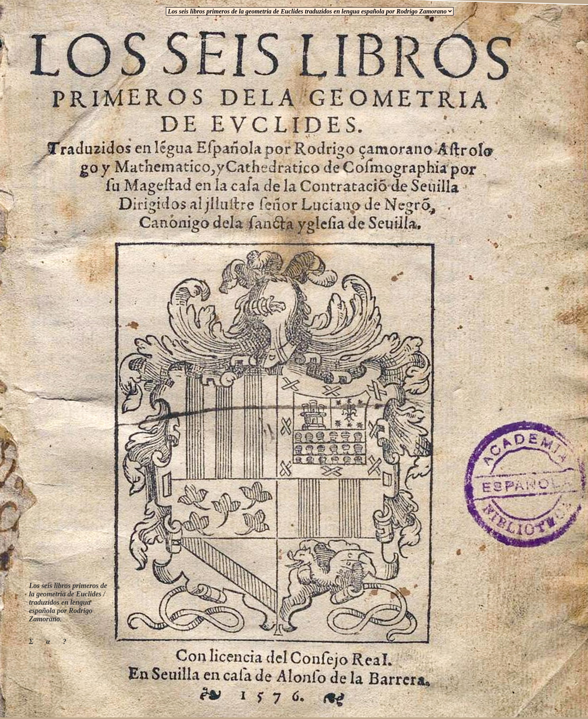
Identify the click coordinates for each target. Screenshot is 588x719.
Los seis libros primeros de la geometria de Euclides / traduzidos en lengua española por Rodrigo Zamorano (68, 602)
